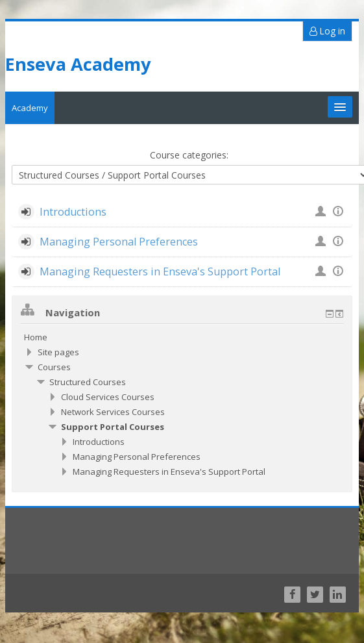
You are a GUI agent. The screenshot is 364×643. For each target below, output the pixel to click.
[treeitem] (182, 334)
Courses (54, 364)
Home (35, 334)
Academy (29, 105)
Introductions (72, 208)
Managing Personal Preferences (117, 238)
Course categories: (188, 152)
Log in (328, 28)
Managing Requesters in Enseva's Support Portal (159, 268)
